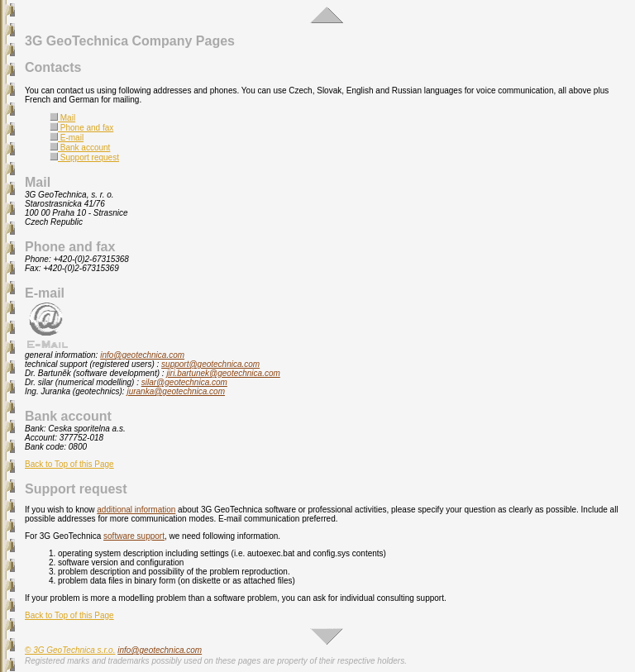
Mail (62, 118)
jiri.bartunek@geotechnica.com (223, 373)
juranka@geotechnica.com (176, 391)
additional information (136, 510)
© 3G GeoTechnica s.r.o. (70, 650)
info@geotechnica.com (142, 355)
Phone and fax (81, 128)
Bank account (80, 148)
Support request (84, 157)
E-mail (67, 138)
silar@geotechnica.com (184, 382)
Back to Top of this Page (69, 464)
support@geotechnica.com (210, 364)
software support (134, 536)
